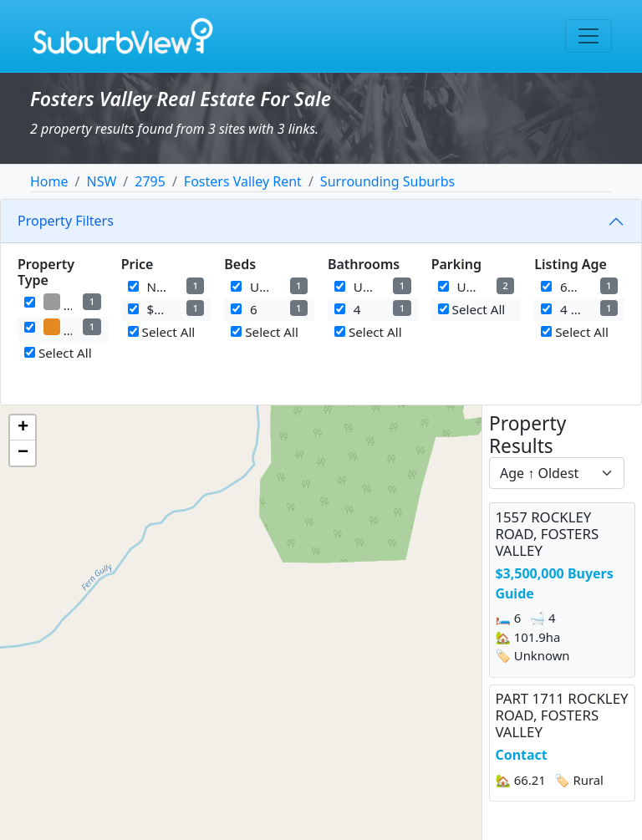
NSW (101, 181)
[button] (23, 428)
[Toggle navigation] (588, 36)
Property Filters (66, 221)
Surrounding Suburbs (387, 181)
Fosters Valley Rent (243, 181)
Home (49, 181)
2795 (150, 181)
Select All (58, 353)
